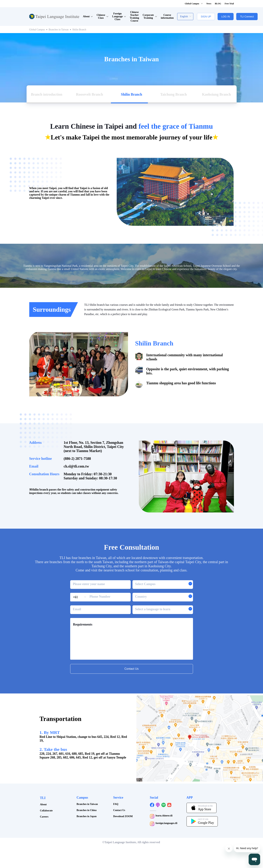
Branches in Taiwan (59, 30)
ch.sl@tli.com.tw (76, 450)
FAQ (116, 787)
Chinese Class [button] (103, 16)
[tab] (48, 78)
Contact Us (119, 793)
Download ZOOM (123, 800)
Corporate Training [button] (150, 16)
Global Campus (37, 30)
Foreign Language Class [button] (119, 16)
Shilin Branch (79, 30)
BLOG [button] (218, 4)
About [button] (88, 16)
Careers (44, 800)
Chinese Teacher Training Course (134, 16)
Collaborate (46, 794)
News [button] (209, 4)
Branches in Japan (87, 800)
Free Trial (229, 4)
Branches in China (87, 793)
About (43, 788)
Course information (167, 16)
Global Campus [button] (194, 4)
